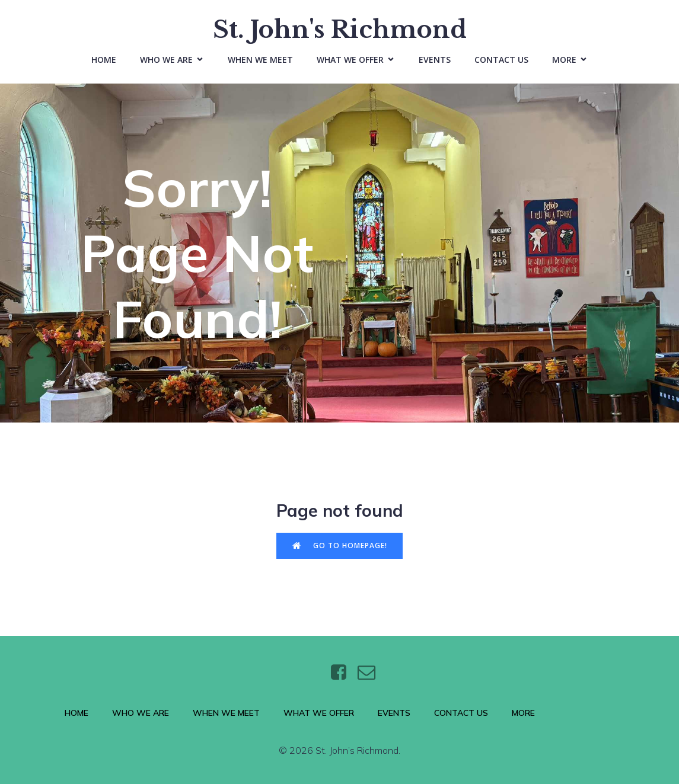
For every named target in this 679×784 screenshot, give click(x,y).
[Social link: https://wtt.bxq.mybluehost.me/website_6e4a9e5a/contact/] (371, 673)
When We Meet (260, 60)
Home (104, 60)
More (523, 713)
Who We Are (141, 713)
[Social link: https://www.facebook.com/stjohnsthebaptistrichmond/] (343, 673)
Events (435, 60)
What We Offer (319, 713)
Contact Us (501, 60)
